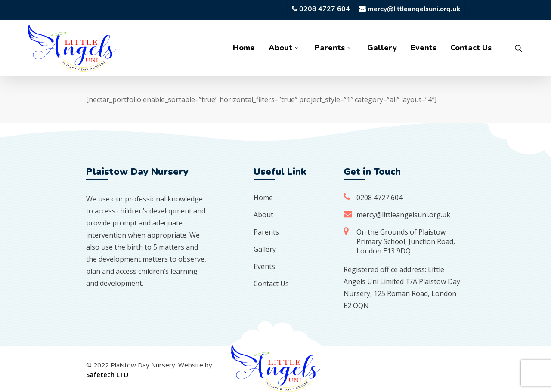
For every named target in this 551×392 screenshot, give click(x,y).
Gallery (265, 249)
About (263, 215)
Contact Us (271, 284)
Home (263, 198)
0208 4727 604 (379, 198)
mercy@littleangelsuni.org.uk (403, 215)
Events (264, 266)
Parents (266, 232)
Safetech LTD (107, 374)
